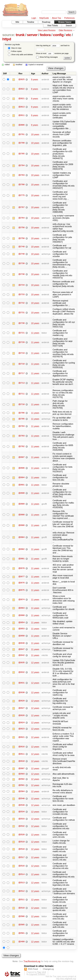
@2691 (22, 485)
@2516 (22, 866)
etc (69, 35)
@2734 (22, 285)
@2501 (22, 933)
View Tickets (53, 26)
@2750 (22, 238)
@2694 (22, 477)
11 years (35, 333)
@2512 (22, 891)
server (32, 35)
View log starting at (48, 46)
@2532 (22, 826)
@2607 (22, 768)
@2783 (22, 175)
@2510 (22, 908)
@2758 (22, 228)
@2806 (22, 125)
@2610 (22, 761)
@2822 (22, 89)
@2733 (22, 294)
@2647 (22, 649)
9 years (35, 79)
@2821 (22, 99)
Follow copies (15, 51)
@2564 (22, 791)
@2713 (22, 383)
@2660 (22, 615)
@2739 (22, 263)
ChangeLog (48, 969)
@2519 (22, 842)
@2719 (22, 353)
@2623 (22, 729)
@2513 (22, 883)
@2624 (22, 723)
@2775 (22, 195)
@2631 (22, 683)
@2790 (22, 143)
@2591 (22, 785)
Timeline (30, 22)
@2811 (22, 115)
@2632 (22, 672)
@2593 (22, 774)
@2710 (22, 404)
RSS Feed (33, 969)
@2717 (22, 373)
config (58, 35)
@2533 (22, 819)
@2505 (22, 925)
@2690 (22, 493)
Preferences (70, 18)
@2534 (22, 812)
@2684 (22, 537)
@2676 (22, 583)
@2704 (22, 426)
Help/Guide (44, 18)
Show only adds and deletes (20, 55)
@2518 (22, 849)
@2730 (22, 323)
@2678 (22, 568)
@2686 (22, 525)
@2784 (22, 165)
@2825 (22, 79)
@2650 (22, 636)
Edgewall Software (37, 975)
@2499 (22, 942)
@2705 (22, 419)
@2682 (22, 549)
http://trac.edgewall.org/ (66, 979)
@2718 (22, 364)
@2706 (22, 413)
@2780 (22, 185)
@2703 (22, 436)
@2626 (22, 715)
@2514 (22, 874)
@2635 (22, 663)
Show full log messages (47, 57)
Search (69, 26)
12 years (35, 663)
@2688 (22, 515)
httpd (7, 39)
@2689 (22, 504)
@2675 (22, 590)
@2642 (22, 655)
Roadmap (46, 22)
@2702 (22, 446)
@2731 (22, 313)
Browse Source (65, 22)
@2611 (22, 754)
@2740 (22, 254)
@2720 (22, 342)
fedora (45, 35)
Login (34, 18)
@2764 (22, 218)
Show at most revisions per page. (52, 53)
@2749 (22, 247)
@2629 (22, 701)
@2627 (22, 708)
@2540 (22, 799)
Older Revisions (65, 30)
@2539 (22, 805)
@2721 (22, 333)
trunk (20, 35)
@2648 (22, 643)
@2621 (22, 737)
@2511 (22, 900)
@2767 (22, 207)
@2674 (22, 600)
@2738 (22, 274)
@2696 (22, 468)
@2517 (22, 858)
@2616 (22, 747)
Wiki (17, 22)
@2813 (22, 107)
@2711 (22, 394)
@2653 (22, 629)
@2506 (22, 916)
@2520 (22, 835)
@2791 (22, 134)
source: (9, 35)
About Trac (56, 18)
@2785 (22, 154)
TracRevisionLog (32, 961)
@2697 (22, 457)
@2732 (22, 303)
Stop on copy (15, 48)
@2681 (22, 559)
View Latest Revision (47, 30)
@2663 (22, 608)
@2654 (22, 622)
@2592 (22, 779)
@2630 (22, 692)
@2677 (22, 577)
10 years (35, 134)
